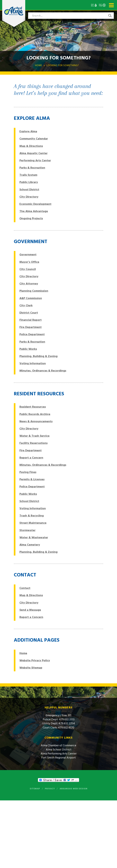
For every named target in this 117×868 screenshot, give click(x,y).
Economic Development (35, 204)
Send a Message (30, 610)
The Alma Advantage (34, 211)
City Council (28, 269)
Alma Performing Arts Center (59, 754)
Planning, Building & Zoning (38, 356)
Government (28, 255)
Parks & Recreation (32, 168)
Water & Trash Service (34, 436)
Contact (25, 588)
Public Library (29, 182)
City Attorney (29, 284)
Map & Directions (31, 146)
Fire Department (31, 327)
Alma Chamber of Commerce (59, 745)
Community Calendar (34, 139)
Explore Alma (28, 131)
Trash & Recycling (32, 516)
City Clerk (26, 305)
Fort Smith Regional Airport (59, 758)
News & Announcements (36, 421)
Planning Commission (34, 291)
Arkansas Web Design (74, 789)
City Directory (29, 197)
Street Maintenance (33, 523)
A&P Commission (31, 298)
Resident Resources (33, 407)
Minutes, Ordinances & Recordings (43, 371)
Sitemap (35, 789)
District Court (29, 313)
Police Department (32, 334)
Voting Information (33, 363)
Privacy (50, 789)
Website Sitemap (31, 668)
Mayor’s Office (29, 262)
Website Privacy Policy (35, 660)
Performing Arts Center (35, 160)
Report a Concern (31, 458)
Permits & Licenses (32, 479)
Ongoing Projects (31, 218)
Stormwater (27, 530)
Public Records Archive (35, 414)
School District (29, 190)
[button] (110, 16)
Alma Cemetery (30, 545)
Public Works (28, 349)
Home (23, 653)
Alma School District (59, 750)
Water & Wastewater (34, 537)
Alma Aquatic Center (34, 153)
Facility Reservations (34, 443)
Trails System (28, 175)
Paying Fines (28, 472)
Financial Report (31, 320)
